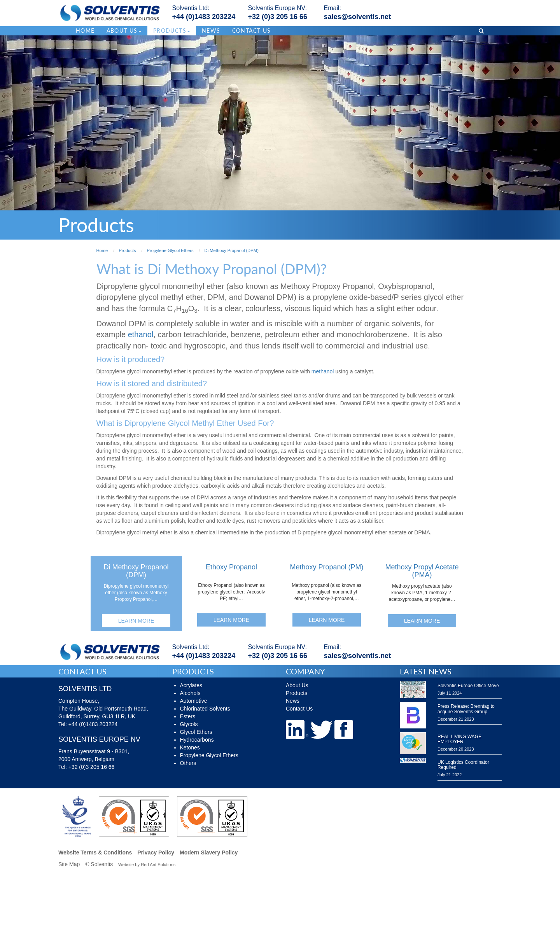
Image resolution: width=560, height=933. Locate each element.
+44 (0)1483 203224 (204, 17)
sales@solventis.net (358, 17)
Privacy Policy (156, 852)
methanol (323, 371)
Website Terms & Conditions (95, 852)
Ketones (190, 747)
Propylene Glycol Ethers (209, 755)
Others (188, 763)
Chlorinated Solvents (205, 709)
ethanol (141, 334)
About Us (297, 685)
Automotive (194, 701)
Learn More (136, 621)
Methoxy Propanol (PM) (326, 567)
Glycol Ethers (196, 732)
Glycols (189, 724)
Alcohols (190, 693)
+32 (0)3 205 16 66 (278, 17)
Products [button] (172, 31)
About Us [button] (124, 31)
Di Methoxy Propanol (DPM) (136, 571)
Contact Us (252, 31)
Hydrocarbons (197, 740)
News (211, 31)
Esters (188, 716)
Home (85, 31)
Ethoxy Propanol (231, 567)
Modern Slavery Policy (209, 852)
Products (297, 693)
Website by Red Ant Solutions (147, 865)
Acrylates (191, 685)
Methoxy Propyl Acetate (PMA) (422, 571)
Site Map (69, 864)
